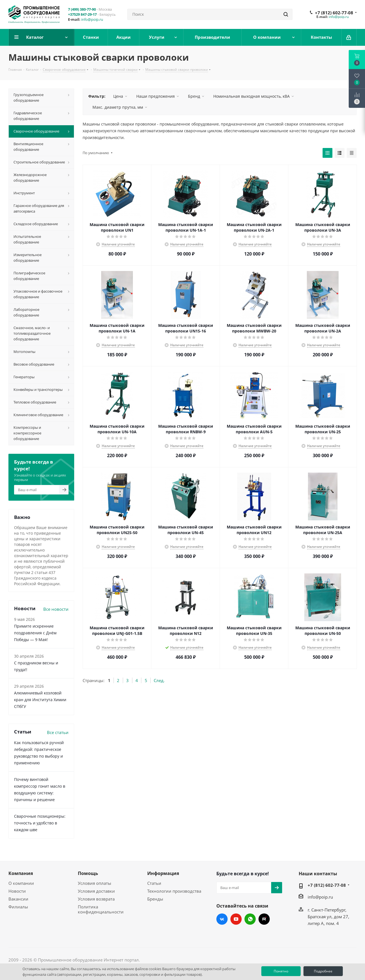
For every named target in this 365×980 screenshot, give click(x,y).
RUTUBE (264, 919)
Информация (163, 873)
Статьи (154, 883)
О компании (21, 883)
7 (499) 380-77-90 (82, 9)
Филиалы (18, 907)
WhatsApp (250, 919)
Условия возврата (96, 899)
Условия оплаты (95, 883)
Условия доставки (96, 891)
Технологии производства (174, 891)
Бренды (155, 899)
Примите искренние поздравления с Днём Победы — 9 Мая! (35, 633)
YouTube (236, 919)
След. (159, 680)
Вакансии (18, 899)
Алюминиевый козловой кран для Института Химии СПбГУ (40, 700)
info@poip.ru (92, 19)
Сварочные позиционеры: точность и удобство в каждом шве (40, 823)
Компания (21, 873)
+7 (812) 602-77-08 (334, 13)
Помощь (88, 873)
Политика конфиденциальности (101, 909)
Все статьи (58, 732)
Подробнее (323, 971)
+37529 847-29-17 (82, 14)
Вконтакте (222, 919)
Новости (17, 891)
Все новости (56, 609)
